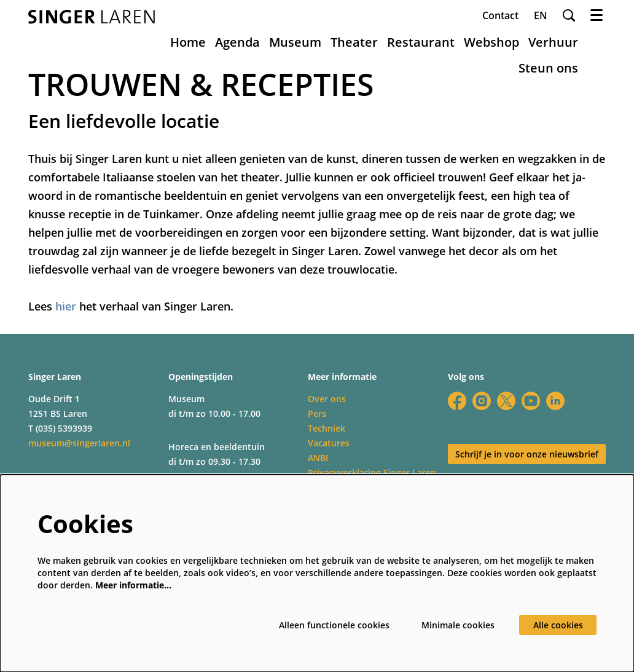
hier (66, 306)
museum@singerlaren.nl (79, 443)
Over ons (327, 399)
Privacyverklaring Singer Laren (372, 472)
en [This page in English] (541, 15)
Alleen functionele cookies (334, 625)
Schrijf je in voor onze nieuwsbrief (527, 454)
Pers (317, 413)
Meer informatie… (133, 585)
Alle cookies (558, 625)
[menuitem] (188, 42)
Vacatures (329, 443)
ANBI (318, 458)
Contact (500, 15)
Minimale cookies (458, 625)
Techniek (327, 428)
